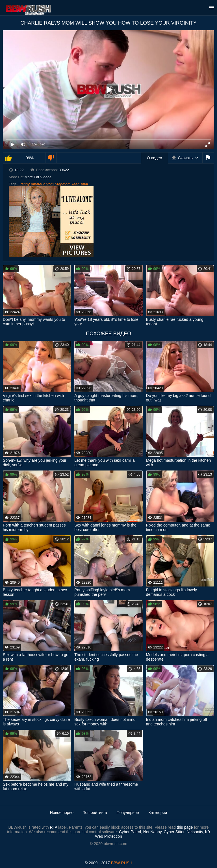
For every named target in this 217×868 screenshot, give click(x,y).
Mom (50, 184)
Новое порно (62, 813)
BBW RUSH (122, 863)
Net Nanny (152, 832)
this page (185, 827)
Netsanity (195, 832)
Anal (84, 184)
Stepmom (63, 184)
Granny (24, 184)
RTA (53, 827)
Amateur (37, 184)
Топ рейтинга (95, 813)
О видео (155, 158)
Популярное (128, 813)
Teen (75, 184)
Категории (158, 813)
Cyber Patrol (130, 832)
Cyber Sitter (174, 832)
